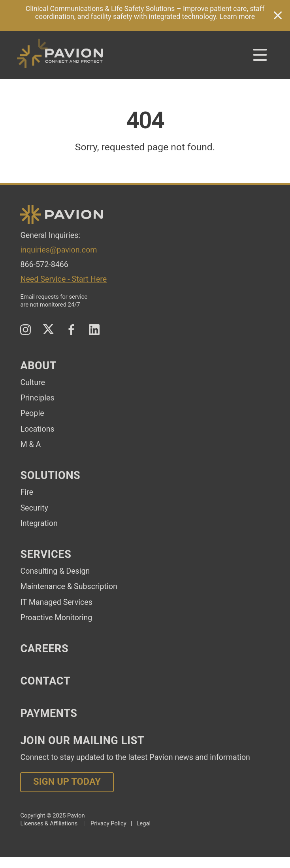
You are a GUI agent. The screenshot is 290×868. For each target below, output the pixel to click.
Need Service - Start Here (63, 279)
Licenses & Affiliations (49, 823)
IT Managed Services (56, 602)
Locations (37, 429)
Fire (27, 492)
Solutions (50, 475)
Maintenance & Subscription (69, 586)
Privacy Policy (108, 823)
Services (46, 554)
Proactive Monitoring (56, 618)
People (32, 413)
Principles (37, 398)
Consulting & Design (55, 571)
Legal (143, 823)
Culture (33, 383)
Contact (45, 681)
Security (34, 508)
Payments (49, 713)
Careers (44, 649)
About (38, 366)
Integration (39, 523)
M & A (30, 444)
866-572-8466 (44, 265)
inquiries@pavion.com (58, 250)
